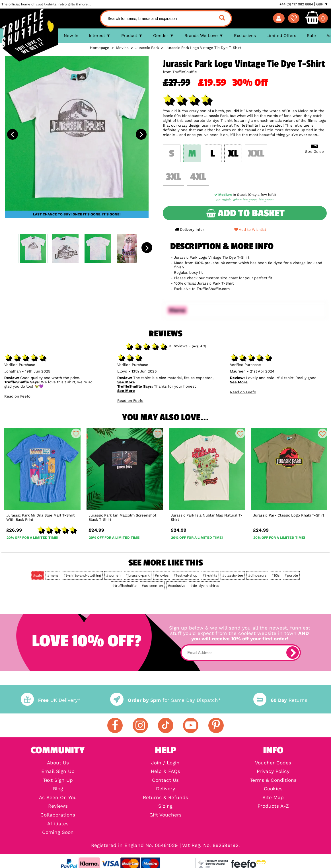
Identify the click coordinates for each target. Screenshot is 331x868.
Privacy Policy (273, 772)
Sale (311, 36)
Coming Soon (58, 833)
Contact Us (165, 780)
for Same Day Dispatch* (165, 700)
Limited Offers (281, 36)
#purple (291, 575)
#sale (38, 575)
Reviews (58, 806)
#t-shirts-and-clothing (82, 575)
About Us (58, 763)
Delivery (165, 789)
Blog (58, 789)
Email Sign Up (58, 772)
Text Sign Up (58, 780)
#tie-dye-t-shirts (204, 586)
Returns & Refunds (165, 798)
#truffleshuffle (125, 586)
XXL (256, 154)
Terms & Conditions (273, 780)
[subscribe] (293, 653)
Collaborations (58, 815)
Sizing (165, 806)
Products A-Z (273, 806)
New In (71, 36)
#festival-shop (186, 575)
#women (113, 575)
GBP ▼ (322, 4)
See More (126, 382)
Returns (280, 700)
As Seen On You (58, 798)
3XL (173, 177)
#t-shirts (210, 575)
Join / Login (165, 763)
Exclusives (245, 36)
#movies (162, 575)
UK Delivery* (51, 700)
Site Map (273, 798)
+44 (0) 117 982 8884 (296, 4)
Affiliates (58, 824)
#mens (53, 575)
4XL (198, 177)
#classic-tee (233, 575)
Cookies (273, 789)
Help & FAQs (165, 772)
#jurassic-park (138, 575)
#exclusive (177, 586)
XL (233, 154)
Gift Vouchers (165, 815)
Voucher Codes (273, 763)
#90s (276, 575)
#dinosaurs (257, 575)
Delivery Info (190, 230)
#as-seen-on (152, 586)
